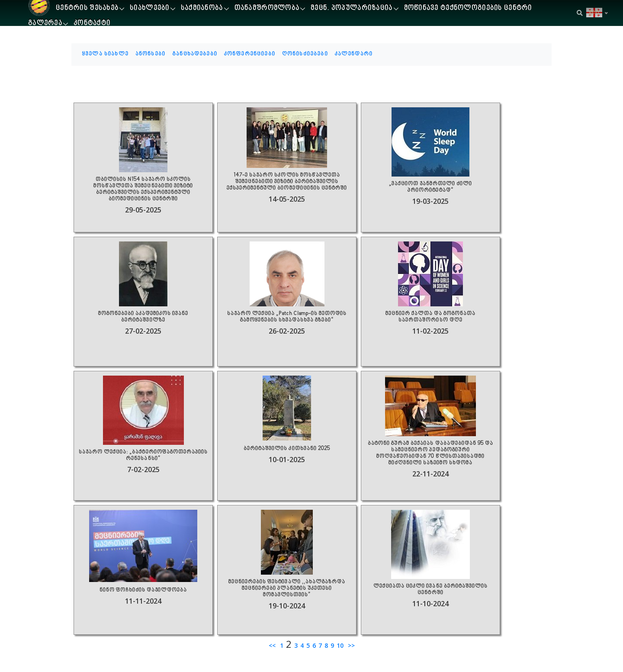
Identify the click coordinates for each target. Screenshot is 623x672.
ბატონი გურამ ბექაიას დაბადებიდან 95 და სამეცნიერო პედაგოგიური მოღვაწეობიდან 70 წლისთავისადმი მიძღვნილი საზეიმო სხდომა (430, 453)
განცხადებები (195, 54)
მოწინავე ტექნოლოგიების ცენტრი (468, 8)
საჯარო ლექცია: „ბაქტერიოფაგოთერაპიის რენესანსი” (143, 456)
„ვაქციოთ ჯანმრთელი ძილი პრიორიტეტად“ (430, 187)
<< (273, 645)
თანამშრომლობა (267, 8)
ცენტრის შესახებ (87, 8)
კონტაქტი (92, 24)
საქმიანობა (202, 8)
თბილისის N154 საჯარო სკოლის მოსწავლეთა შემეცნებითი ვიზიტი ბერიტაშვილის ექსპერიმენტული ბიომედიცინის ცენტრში (143, 190)
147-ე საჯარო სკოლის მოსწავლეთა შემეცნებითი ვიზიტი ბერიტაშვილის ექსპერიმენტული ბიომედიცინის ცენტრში (287, 182)
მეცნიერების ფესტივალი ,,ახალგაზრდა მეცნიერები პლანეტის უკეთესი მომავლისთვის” (287, 589)
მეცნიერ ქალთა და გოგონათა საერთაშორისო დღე (430, 317)
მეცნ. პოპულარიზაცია (352, 8)
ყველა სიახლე (105, 54)
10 (340, 645)
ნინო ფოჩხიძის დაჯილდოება (143, 590)
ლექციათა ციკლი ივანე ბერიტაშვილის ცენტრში (430, 590)
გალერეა (45, 24)
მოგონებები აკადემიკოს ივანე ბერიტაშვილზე (143, 317)
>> (350, 645)
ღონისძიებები (305, 54)
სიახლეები (150, 8)
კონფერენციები (250, 54)
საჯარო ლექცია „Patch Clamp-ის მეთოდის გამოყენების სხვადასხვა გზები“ (287, 317)
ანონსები (150, 54)
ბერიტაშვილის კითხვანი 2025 (287, 449)
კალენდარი (354, 54)
